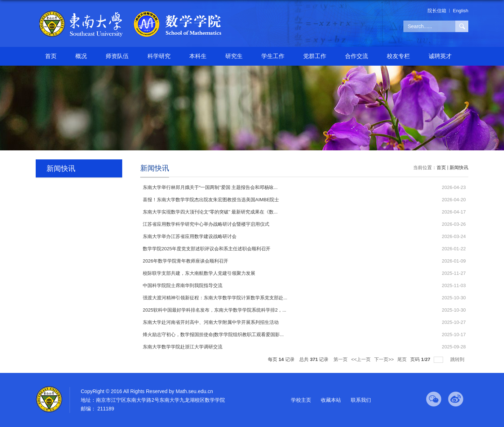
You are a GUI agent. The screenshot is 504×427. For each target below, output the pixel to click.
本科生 (198, 56)
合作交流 (357, 56)
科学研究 (159, 56)
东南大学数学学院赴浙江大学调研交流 (183, 347)
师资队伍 (117, 56)
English (461, 11)
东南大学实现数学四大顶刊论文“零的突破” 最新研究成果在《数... (210, 212)
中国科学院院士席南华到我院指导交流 (183, 285)
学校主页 (301, 400)
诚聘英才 (440, 56)
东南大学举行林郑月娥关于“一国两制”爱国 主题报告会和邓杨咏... (210, 187)
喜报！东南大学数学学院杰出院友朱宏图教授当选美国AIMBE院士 (211, 200)
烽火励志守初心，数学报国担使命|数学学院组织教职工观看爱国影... (213, 334)
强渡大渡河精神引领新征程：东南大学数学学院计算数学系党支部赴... (215, 298)
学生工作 (273, 56)
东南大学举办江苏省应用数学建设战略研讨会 (190, 236)
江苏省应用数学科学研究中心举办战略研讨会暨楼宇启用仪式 (206, 224)
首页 (51, 56)
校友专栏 (398, 56)
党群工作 (315, 56)
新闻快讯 (459, 168)
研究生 (234, 56)
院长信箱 (437, 11)
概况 (81, 56)
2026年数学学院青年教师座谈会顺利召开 (185, 261)
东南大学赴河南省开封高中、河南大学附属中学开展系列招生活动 (211, 322)
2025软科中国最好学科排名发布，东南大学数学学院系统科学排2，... (215, 310)
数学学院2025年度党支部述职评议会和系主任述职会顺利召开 (207, 249)
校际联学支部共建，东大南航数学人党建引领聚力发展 (199, 273)
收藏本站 (331, 400)
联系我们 (361, 400)
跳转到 (458, 359)
